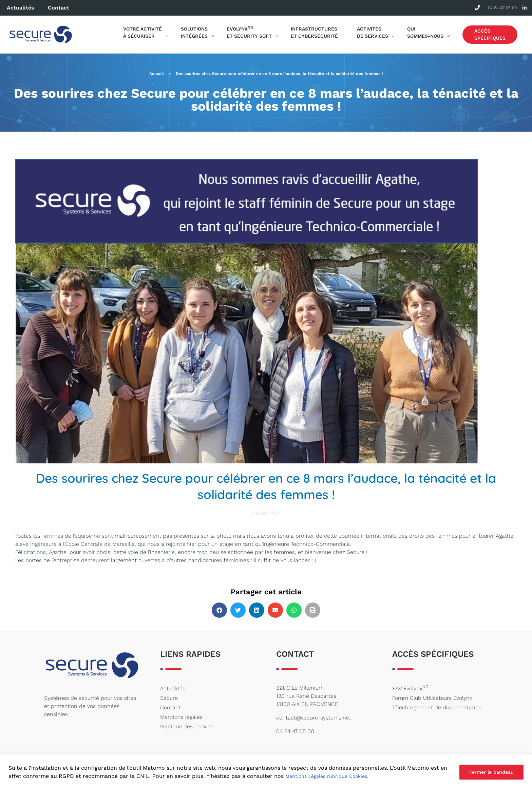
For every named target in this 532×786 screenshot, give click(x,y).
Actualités (21, 8)
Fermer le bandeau (491, 772)
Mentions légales (181, 717)
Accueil (157, 74)
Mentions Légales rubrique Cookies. (327, 776)
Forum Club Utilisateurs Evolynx (432, 698)
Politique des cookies (187, 726)
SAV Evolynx (410, 688)
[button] (219, 610)
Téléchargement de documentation (437, 707)
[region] (266, 770)
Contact (59, 8)
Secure (169, 698)
